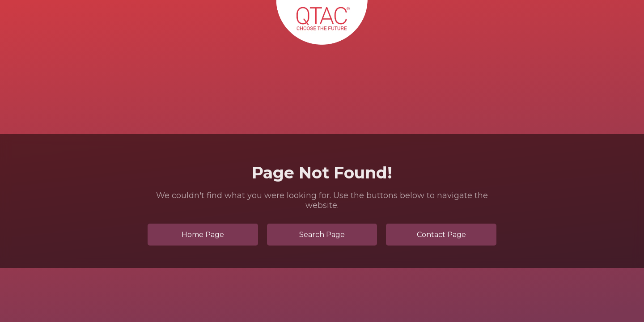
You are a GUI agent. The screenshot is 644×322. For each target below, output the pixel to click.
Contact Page (441, 235)
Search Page (322, 235)
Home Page (203, 235)
